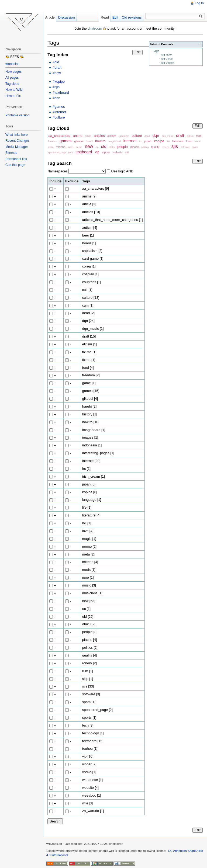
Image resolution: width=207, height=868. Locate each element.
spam (195, 147)
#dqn (56, 98)
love (189, 141)
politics (145, 147)
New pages (13, 72)
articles (99, 136)
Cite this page (15, 165)
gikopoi (79, 141)
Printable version (17, 115)
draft (180, 136)
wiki (127, 152)
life (168, 141)
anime (78, 136)
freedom (52, 141)
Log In (199, 3)
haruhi (89, 141)
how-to (100, 141)
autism (112, 136)
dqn (156, 136)
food (199, 136)
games (65, 141)
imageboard (114, 141)
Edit (137, 52)
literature (178, 141)
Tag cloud (12, 84)
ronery (165, 147)
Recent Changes (17, 141)
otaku (112, 147)
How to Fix (13, 96)
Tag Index (166, 55)
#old (56, 62)
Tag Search (167, 63)
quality (155, 147)
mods (71, 147)
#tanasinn (12, 64)
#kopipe (59, 81)
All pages (12, 78)
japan (148, 141)
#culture (59, 117)
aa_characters (59, 136)
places (135, 147)
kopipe (159, 141)
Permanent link (16, 159)
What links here (17, 135)
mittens (61, 147)
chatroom (95, 28)
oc (97, 147)
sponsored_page (57, 152)
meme (197, 141)
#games (59, 107)
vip (97, 152)
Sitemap (11, 153)
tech (70, 152)
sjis (175, 146)
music (79, 147)
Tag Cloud (167, 59)
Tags (156, 51)
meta (51, 147)
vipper (106, 152)
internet (130, 141)
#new (57, 73)
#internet (59, 112)
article (88, 136)
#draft (57, 67)
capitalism (124, 136)
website (117, 152)
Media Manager (17, 147)
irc (141, 141)
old (104, 147)
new (89, 146)
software (185, 147)
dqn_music (168, 136)
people (123, 147)
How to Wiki (14, 90)
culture (137, 136)
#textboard (61, 93)
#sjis (56, 87)
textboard (84, 152)
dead (147, 136)
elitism (190, 136)
